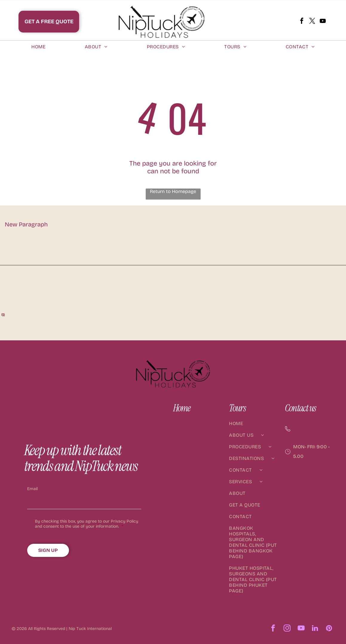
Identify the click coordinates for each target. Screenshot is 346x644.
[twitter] (312, 22)
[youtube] (323, 22)
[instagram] (287, 629)
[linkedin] (315, 629)
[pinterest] (329, 629)
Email (32, 489)
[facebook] (302, 22)
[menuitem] (38, 47)
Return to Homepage (173, 191)
